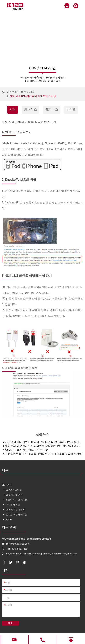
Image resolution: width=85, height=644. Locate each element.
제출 (10, 623)
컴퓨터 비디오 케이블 (16, 500)
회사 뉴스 (30, 109)
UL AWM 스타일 (14, 490)
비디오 (71, 109)
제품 (42, 472)
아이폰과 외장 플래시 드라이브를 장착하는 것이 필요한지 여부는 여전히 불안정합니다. (43, 446)
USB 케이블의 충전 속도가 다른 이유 (27, 450)
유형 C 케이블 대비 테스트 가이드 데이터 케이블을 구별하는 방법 (43, 454)
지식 (32, 92)
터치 (13, 571)
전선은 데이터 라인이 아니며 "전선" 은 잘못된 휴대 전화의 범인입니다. (43, 442)
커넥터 (9, 520)
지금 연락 (13, 529)
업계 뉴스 (52, 109)
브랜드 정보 (19, 92)
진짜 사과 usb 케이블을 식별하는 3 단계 (33, 96)
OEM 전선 (7, 485)
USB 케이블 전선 (14, 495)
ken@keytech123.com (18, 544)
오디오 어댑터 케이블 (16, 515)
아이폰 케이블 (13, 505)
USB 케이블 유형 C (15, 510)
